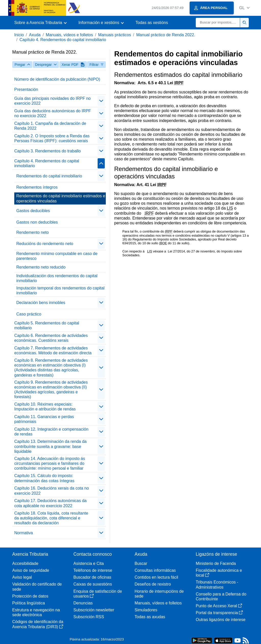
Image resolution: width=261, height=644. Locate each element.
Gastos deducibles (33, 211)
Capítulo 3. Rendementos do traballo (48, 151)
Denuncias (83, 603)
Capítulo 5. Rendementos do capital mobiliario (47, 325)
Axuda (35, 35)
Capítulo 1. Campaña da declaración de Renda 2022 (50, 126)
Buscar (141, 563)
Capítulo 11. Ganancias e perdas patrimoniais (44, 419)
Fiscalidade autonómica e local (219, 573)
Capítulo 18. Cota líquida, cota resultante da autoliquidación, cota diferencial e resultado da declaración (51, 518)
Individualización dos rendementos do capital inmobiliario (57, 278)
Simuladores (146, 610)
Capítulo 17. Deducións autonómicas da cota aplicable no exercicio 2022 (50, 503)
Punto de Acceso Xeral (219, 606)
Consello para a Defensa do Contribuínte (221, 597)
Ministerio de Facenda (216, 563)
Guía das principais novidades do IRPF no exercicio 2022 (53, 101)
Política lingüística (29, 603)
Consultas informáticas (155, 570)
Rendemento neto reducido (41, 267)
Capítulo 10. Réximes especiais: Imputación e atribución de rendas (45, 407)
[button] (244, 8)
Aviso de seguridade (31, 570)
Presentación (26, 89)
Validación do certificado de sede (37, 587)
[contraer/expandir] (101, 101)
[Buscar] (218, 23)
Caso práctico (29, 314)
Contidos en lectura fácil (156, 577)
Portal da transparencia (219, 613)
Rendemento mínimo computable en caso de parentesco (57, 256)
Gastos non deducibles (37, 222)
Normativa (24, 533)
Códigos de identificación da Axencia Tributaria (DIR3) (38, 624)
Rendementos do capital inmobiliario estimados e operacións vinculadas (61, 198)
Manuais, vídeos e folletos (69, 35)
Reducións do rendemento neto (45, 244)
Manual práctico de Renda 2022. (166, 35)
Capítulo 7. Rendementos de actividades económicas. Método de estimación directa (53, 350)
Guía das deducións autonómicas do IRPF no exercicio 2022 (53, 113)
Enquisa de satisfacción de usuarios (98, 594)
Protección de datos (30, 596)
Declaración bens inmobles (41, 303)
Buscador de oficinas (92, 577)
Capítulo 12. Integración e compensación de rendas (51, 432)
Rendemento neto (32, 232)
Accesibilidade (25, 563)
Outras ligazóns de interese (221, 620)
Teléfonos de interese (93, 570)
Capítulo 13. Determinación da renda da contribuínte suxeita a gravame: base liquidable (50, 446)
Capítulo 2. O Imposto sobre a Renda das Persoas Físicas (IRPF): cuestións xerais (52, 138)
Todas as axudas (150, 617)
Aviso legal (22, 577)
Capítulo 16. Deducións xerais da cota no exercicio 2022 (52, 491)
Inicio (19, 35)
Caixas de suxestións (93, 584)
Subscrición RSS (89, 617)
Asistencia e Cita (89, 563)
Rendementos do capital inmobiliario (49, 176)
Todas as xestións (152, 23)
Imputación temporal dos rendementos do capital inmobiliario (60, 290)
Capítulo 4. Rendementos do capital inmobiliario (63, 40)
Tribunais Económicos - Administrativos (217, 585)
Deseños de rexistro (153, 584)
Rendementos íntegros (37, 187)
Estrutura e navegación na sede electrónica (36, 612)
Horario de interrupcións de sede (159, 594)
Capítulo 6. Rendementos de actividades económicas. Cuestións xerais (51, 338)
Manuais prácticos (115, 35)
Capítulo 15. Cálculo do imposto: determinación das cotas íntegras (44, 478)
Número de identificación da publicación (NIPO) (57, 79)
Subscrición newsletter (94, 610)
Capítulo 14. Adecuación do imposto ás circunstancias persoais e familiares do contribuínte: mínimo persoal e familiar (50, 463)
